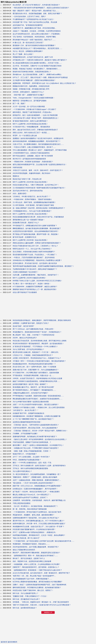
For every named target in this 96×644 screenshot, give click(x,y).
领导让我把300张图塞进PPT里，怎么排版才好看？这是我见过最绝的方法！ (40, 165)
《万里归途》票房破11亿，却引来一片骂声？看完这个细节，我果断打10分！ (40, 431)
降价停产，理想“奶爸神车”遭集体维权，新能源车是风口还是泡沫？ (36, 553)
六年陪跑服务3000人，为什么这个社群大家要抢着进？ (32, 211)
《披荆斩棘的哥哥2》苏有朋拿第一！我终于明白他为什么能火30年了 (37, 570)
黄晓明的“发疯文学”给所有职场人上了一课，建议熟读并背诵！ (35, 289)
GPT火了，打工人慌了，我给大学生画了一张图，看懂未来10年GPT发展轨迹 (40, 77)
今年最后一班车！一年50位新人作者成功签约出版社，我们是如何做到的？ (39, 361)
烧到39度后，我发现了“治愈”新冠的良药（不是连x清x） (33, 112)
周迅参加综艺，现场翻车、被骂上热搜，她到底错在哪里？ (34, 515)
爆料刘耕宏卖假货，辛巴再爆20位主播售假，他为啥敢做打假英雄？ (37, 588)
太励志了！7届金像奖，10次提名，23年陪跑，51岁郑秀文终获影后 (37, 31)
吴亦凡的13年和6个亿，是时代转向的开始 (28, 191)
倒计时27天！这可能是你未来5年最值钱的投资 (29, 159)
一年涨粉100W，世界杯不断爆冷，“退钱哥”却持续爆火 (32, 199)
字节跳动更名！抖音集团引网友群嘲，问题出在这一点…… (34, 375)
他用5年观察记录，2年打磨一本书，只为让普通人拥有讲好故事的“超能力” (39, 524)
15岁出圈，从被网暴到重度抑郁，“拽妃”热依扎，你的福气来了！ (36, 275)
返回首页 (4, 642)
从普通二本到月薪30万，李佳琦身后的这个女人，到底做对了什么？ (37, 358)
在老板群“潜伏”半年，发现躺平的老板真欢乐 (28, 413)
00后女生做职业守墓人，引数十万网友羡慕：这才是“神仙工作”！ (36, 185)
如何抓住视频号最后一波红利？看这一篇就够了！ (30, 384)
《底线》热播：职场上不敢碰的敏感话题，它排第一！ (32, 451)
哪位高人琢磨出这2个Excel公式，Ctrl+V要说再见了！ (32, 495)
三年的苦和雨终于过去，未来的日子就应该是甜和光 (31, 153)
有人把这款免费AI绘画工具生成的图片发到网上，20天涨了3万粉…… (37, 63)
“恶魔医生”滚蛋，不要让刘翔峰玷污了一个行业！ (30, 596)
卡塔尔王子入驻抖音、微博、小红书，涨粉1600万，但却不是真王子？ (38, 170)
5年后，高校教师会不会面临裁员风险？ (27, 460)
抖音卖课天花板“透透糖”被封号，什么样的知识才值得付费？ (34, 529)
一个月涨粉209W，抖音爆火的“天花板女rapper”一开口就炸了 (34, 109)
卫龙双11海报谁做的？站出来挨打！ (26, 272)
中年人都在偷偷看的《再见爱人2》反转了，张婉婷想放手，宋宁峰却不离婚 (40, 150)
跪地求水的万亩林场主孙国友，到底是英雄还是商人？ (32, 72)
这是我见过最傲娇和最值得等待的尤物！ (27, 422)
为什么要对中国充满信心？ (22, 471)
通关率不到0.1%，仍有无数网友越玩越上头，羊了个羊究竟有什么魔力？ (39, 521)
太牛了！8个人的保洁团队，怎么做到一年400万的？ (31, 457)
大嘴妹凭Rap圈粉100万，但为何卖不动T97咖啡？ (31, 393)
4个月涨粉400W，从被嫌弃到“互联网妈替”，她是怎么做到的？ (35, 287)
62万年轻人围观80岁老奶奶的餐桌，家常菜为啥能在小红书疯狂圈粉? (37, 582)
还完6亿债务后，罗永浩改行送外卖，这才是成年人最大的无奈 (35, 263)
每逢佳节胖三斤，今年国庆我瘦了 (25, 454)
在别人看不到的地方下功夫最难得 (25, 292)
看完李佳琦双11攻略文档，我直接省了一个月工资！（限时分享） (36, 352)
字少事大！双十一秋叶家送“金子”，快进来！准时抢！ (32, 284)
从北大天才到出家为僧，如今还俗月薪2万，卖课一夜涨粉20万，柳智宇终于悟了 (41, 573)
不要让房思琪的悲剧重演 (22, 503)
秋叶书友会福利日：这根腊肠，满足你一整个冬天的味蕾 (33, 156)
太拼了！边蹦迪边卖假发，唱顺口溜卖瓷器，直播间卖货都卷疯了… (37, 480)
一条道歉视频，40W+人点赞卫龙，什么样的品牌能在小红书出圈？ (36, 564)
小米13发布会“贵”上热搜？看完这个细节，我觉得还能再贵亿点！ (36, 118)
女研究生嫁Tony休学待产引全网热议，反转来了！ (30, 498)
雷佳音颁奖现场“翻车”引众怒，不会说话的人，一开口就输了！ (35, 255)
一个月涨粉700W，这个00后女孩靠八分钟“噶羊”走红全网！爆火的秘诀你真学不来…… (43, 541)
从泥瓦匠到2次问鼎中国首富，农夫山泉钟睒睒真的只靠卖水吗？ (36, 231)
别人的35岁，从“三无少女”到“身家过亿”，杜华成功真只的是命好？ (36, 5)
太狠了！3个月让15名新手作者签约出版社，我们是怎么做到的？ (36, 405)
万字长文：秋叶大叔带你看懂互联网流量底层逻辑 (30, 468)
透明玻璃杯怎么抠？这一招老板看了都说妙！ (29, 220)
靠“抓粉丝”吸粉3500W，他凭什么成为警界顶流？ (30, 121)
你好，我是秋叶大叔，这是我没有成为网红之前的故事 (32, 561)
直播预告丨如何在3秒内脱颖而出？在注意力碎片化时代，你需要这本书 (38, 138)
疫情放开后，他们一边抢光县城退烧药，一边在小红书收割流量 (35, 115)
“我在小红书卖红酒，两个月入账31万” (26, 538)
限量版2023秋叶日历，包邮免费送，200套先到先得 (31, 86)
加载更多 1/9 (48, 612)
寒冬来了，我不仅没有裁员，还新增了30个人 (29, 558)
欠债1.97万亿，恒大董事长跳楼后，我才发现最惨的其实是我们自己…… (38, 144)
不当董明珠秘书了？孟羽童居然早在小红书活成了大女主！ (34, 19)
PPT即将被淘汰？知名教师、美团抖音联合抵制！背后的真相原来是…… (38, 396)
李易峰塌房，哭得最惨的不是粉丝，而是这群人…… (31, 544)
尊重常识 (16, 176)
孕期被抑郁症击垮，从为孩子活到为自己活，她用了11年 (33, 57)
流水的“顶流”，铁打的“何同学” (23, 326)
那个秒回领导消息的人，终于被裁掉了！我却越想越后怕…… (34, 390)
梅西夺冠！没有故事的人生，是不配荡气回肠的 (30, 101)
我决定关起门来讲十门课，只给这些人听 (27, 179)
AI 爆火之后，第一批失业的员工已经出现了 (28, 43)
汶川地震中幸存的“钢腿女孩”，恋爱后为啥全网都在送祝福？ (34, 80)
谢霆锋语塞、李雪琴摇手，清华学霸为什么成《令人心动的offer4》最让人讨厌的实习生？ (44, 83)
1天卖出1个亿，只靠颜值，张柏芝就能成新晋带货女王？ (33, 355)
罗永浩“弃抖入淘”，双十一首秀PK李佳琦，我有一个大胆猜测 (34, 367)
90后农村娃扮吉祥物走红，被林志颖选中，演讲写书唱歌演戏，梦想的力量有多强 (42, 320)
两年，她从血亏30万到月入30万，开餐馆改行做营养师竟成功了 (35, 130)
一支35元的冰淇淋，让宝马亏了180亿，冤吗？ (29, 16)
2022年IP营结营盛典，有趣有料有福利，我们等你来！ (32, 173)
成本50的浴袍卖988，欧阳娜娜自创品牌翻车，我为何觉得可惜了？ (37, 141)
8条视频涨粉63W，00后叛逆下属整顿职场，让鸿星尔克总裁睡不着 (37, 416)
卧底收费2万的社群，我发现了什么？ (26, 223)
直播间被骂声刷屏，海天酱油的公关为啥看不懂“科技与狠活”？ (35, 437)
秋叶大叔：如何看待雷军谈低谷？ (25, 608)
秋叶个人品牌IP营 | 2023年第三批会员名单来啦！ (30, 182)
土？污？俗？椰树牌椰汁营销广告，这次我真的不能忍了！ (34, 419)
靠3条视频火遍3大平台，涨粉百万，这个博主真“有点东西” (33, 387)
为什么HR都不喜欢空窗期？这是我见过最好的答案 (31, 402)
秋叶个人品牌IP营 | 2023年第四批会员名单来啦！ (30, 124)
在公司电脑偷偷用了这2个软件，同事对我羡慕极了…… (32, 579)
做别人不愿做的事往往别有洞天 (24, 550)
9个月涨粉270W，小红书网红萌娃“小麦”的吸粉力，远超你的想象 (36, 373)
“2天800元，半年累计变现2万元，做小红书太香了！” (31, 197)
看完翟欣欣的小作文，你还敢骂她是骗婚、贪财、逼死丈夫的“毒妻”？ (37, 14)
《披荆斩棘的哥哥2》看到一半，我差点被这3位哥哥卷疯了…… (35, 556)
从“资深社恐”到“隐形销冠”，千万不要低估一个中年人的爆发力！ (35, 347)
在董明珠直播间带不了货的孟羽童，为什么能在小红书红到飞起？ (36, 518)
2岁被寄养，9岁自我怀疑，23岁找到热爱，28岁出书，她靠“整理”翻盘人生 (39, 500)
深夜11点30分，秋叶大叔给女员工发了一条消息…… (31, 133)
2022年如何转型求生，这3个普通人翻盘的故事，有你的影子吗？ (36, 547)
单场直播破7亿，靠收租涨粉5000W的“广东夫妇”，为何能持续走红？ (37, 332)
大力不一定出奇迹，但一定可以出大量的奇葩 (29, 107)
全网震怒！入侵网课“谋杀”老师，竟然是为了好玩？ (31, 323)
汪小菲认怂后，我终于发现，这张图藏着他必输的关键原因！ (34, 202)
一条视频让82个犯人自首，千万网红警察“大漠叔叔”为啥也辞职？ (36, 448)
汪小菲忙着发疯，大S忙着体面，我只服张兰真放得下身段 (33, 205)
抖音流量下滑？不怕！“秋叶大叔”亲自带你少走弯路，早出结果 (35, 22)
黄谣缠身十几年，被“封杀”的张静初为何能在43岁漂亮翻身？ (34, 45)
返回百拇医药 (12, 642)
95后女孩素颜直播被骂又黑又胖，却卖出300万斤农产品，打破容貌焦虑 (38, 217)
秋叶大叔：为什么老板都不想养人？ (26, 593)
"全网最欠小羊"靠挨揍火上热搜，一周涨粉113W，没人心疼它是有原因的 (39, 407)
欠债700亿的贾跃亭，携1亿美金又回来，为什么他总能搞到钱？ (35, 428)
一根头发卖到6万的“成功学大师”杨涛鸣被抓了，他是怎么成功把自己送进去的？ (41, 8)
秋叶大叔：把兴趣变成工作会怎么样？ (26, 599)
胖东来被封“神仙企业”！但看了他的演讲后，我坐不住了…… (34, 40)
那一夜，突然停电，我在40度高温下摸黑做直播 (30, 509)
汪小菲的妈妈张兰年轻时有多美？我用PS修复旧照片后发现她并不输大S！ (39, 188)
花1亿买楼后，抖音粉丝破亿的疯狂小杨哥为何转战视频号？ (34, 252)
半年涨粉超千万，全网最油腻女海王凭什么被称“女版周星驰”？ (35, 226)
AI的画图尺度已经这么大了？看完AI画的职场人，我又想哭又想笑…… (37, 48)
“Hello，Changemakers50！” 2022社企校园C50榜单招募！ (34, 98)
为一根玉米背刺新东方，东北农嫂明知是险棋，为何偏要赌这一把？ (37, 474)
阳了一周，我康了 (19, 104)
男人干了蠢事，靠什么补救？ (23, 54)
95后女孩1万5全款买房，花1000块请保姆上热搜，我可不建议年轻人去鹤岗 (40, 341)
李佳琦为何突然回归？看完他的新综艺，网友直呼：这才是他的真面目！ (38, 344)
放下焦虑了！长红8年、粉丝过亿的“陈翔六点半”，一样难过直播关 (36, 492)
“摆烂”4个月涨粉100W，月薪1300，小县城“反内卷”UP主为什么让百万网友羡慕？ (42, 605)
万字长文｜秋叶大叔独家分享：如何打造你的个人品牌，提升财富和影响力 (39, 466)
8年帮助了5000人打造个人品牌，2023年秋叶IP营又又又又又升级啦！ (38, 281)
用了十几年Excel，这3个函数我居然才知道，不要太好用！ (34, 329)
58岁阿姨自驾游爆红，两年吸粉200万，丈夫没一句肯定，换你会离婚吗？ (39, 535)
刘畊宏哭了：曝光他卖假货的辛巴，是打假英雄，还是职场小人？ (36, 567)
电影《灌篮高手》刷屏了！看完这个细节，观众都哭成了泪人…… (36, 11)
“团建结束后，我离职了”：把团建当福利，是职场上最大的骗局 (35, 477)
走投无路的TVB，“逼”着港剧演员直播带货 (28, 25)
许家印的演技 (17, 167)
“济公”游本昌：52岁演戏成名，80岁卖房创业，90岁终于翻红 (34, 37)
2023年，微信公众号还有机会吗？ (25, 338)
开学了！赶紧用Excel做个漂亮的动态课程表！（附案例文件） (35, 532)
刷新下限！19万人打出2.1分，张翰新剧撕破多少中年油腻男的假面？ (37, 486)
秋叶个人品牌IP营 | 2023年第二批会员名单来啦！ (30, 214)
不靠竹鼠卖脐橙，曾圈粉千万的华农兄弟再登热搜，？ (32, 442)
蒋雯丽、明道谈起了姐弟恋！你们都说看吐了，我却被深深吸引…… (37, 69)
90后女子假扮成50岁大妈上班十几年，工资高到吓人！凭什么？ (35, 246)
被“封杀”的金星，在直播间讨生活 (24, 237)
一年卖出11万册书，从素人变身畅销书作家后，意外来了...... (34, 147)
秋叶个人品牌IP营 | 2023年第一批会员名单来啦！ (30, 240)
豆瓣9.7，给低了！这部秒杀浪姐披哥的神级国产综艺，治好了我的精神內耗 (39, 585)
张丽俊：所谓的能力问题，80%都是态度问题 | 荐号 (31, 89)
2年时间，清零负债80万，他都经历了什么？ (28, 92)
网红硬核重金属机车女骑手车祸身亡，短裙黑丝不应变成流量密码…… (38, 399)
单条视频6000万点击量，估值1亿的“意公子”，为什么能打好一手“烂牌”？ (38, 527)
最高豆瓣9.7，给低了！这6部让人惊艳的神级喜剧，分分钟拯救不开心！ (38, 445)
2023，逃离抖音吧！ (20, 194)
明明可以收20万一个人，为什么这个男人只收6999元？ (32, 249)
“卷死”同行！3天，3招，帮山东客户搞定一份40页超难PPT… (34, 576)
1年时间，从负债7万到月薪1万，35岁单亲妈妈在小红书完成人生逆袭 (37, 378)
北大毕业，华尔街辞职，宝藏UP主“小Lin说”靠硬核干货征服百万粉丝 (37, 66)
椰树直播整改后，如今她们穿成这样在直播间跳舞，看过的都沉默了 (37, 228)
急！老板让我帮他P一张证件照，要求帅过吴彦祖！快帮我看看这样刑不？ (39, 208)
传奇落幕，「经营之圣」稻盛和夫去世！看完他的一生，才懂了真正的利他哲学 (41, 602)
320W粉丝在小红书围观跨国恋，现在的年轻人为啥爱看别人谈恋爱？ (37, 260)
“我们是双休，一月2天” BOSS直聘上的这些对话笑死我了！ (34, 483)
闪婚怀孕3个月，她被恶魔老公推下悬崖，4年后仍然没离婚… (34, 28)
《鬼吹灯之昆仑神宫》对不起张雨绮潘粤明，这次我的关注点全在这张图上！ (40, 439)
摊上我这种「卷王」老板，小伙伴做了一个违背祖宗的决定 (34, 335)
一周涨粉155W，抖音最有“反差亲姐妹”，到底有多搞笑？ (33, 162)
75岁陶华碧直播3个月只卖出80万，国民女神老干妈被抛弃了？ (35, 269)
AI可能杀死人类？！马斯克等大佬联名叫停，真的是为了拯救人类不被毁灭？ (40, 60)
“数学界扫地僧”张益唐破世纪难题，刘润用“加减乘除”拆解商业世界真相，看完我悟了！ (43, 266)
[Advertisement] (48, 306)
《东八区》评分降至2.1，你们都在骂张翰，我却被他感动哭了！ (35, 506)
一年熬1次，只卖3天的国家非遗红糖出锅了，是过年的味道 (34, 257)
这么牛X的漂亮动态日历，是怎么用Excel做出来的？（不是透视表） (37, 34)
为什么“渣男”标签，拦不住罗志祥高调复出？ (28, 349)
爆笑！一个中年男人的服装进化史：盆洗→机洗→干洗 (32, 463)
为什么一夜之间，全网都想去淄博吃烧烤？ (28, 51)
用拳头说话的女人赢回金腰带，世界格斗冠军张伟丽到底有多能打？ (37, 243)
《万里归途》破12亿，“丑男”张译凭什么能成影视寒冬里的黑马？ (36, 425)
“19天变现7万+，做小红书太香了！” (25, 410)
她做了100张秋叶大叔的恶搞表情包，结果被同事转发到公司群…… (36, 381)
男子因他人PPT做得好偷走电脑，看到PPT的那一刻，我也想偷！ (36, 234)
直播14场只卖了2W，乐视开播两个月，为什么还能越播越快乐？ (36, 370)
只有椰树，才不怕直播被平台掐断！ (26, 434)
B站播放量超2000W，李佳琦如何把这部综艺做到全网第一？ (34, 364)
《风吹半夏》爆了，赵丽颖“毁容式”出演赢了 (28, 95)
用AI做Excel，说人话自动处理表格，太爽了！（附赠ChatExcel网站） (38, 75)
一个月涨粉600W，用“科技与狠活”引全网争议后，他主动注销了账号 (37, 512)
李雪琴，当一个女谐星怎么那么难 (25, 136)
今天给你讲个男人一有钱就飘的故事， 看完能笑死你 (31, 127)
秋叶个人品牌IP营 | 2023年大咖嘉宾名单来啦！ (30, 278)
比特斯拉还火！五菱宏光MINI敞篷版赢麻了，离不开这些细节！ (35, 489)
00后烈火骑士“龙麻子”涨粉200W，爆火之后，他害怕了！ (33, 590)
